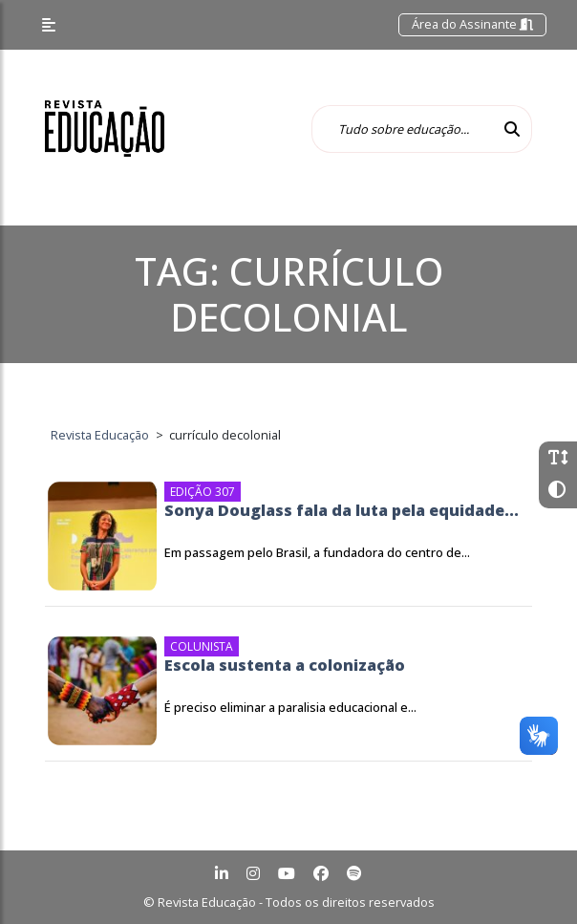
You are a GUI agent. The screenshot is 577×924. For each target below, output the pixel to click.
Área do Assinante (472, 24)
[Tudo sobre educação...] (402, 129)
